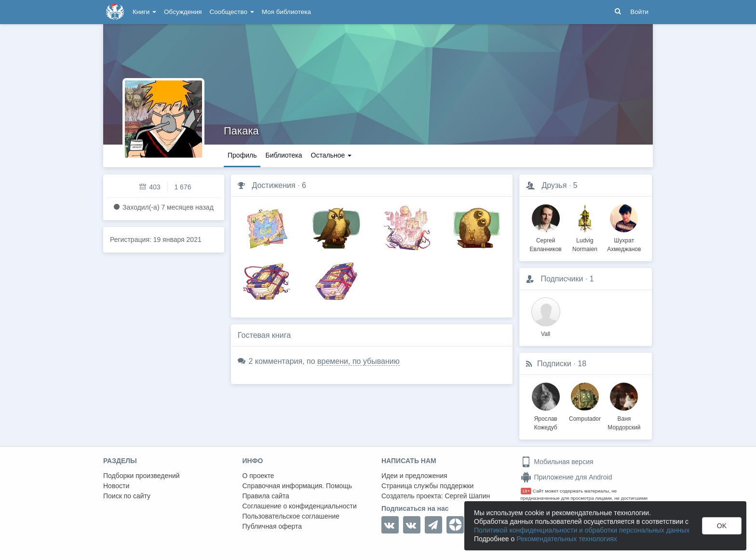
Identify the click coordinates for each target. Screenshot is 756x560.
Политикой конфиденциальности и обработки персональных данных (582, 530)
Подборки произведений (142, 476)
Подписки (554, 364)
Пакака (241, 131)
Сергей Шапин (467, 496)
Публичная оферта (272, 526)
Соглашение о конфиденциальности (300, 506)
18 (582, 364)
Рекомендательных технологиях (567, 539)
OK (722, 526)
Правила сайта (266, 496)
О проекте (258, 476)
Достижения (273, 185)
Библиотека (283, 155)
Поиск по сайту (127, 496)
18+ (526, 491)
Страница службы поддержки (427, 486)
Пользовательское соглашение (291, 516)
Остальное (331, 155)
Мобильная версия (557, 462)
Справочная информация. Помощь (297, 486)
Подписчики (562, 279)
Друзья (554, 185)
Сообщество (232, 12)
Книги (144, 12)
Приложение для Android (567, 477)
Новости (116, 486)
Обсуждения (183, 12)
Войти (639, 12)
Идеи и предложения (414, 476)
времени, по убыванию (358, 361)
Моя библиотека (286, 12)
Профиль (242, 155)
